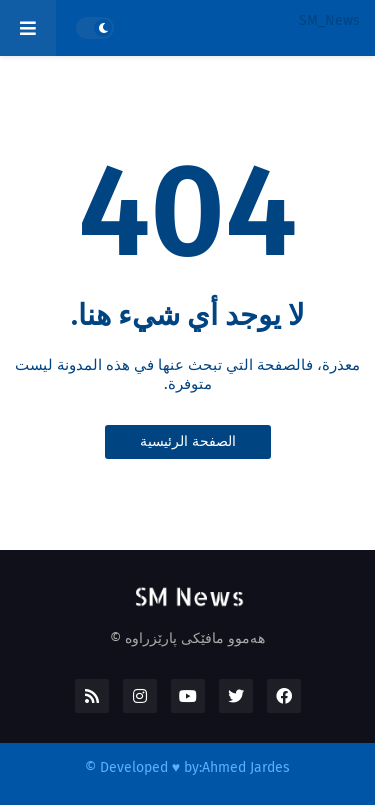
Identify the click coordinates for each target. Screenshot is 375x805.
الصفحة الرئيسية (188, 441)
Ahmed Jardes (246, 767)
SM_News (329, 20)
